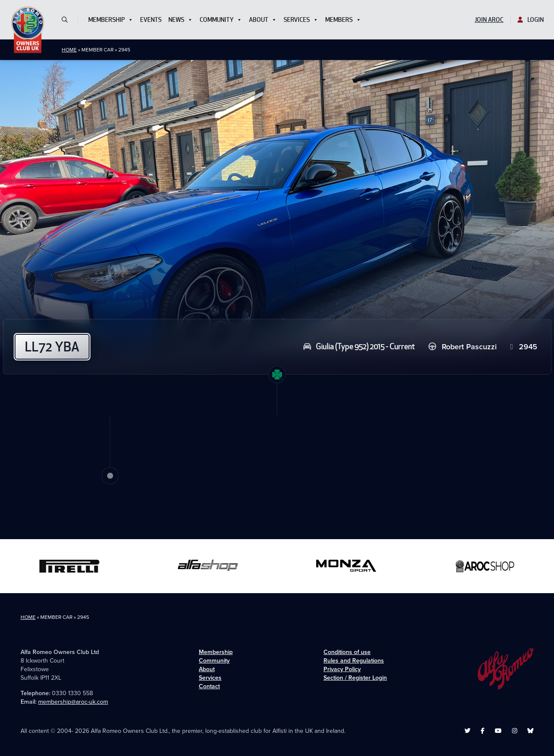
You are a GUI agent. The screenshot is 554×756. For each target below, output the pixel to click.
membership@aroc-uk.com (73, 702)
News (181, 20)
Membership (111, 20)
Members (343, 20)
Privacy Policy (342, 669)
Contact (209, 686)
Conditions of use (347, 652)
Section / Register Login (355, 678)
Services (301, 20)
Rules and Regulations (354, 661)
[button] (68, 20)
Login (531, 20)
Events (151, 20)
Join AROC (489, 20)
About (263, 20)
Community (221, 20)
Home (69, 50)
